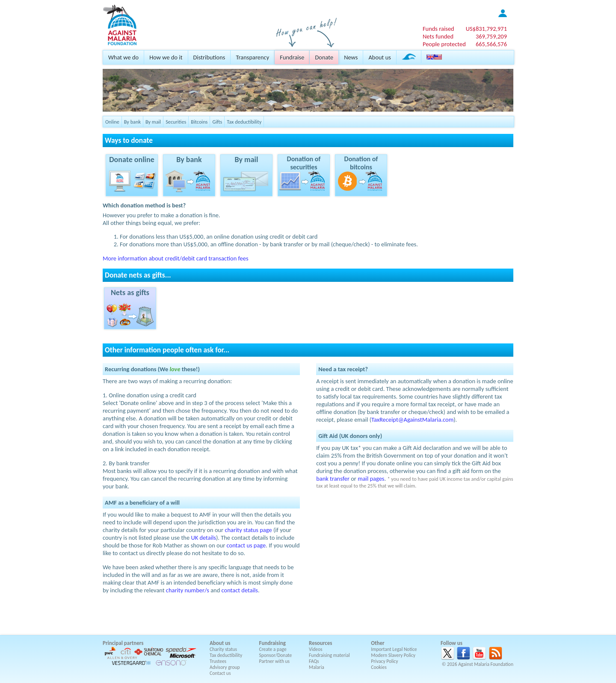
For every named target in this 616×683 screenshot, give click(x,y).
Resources (320, 643)
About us (379, 57)
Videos (316, 649)
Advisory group (225, 667)
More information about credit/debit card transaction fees (176, 258)
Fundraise (292, 57)
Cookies (379, 667)
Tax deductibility (244, 122)
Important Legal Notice (394, 649)
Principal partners (123, 643)
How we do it (166, 57)
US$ (486, 29)
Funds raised (438, 29)
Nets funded (438, 36)
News (351, 57)
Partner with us (275, 661)
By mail (153, 122)
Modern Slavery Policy (393, 655)
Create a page (273, 649)
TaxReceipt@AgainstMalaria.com (412, 420)
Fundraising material (329, 655)
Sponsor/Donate (276, 655)
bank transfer (333, 479)
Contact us (220, 673)
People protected (444, 44)
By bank (132, 122)
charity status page (248, 530)
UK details (203, 538)
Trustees (218, 661)
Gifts (217, 122)
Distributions (209, 57)
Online (112, 122)
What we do (123, 57)
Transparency (252, 57)
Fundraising (272, 643)
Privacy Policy (384, 661)
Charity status (223, 649)
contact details (240, 590)
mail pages (371, 479)
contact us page (246, 545)
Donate (324, 57)
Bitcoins (199, 122)
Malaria (317, 667)
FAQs (314, 661)
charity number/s (188, 590)
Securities (176, 122)
